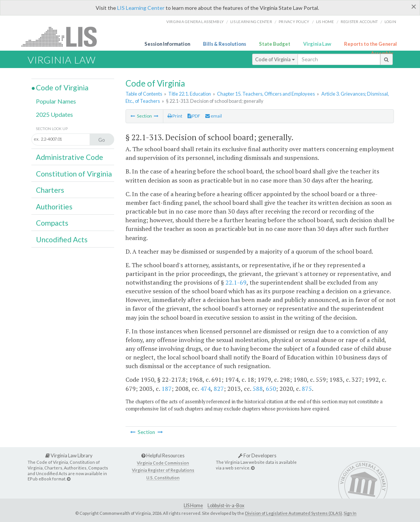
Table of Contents (144, 94)
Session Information (167, 44)
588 (258, 389)
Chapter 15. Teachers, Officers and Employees (266, 94)
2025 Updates (54, 114)
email (214, 116)
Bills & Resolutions (225, 44)
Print (175, 116)
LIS (63, 36)
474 (205, 389)
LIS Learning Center (141, 8)
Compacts (52, 223)
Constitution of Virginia (74, 174)
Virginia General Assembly (195, 22)
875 (307, 389)
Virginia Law (317, 44)
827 (219, 389)
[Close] (414, 6)
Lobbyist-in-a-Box (226, 506)
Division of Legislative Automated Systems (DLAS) (294, 513)
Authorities (54, 207)
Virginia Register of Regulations (163, 470)
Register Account (359, 22)
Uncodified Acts (62, 239)
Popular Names (56, 101)
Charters (50, 190)
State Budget (275, 44)
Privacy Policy (294, 22)
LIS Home (193, 506)
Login (390, 22)
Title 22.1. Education (190, 94)
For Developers (257, 455)
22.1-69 (236, 282)
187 (167, 389)
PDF (194, 116)
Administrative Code (70, 157)
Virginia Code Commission (163, 463)
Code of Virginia (275, 59)
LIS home (325, 22)
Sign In (350, 513)
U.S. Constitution (163, 478)
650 (271, 389)
